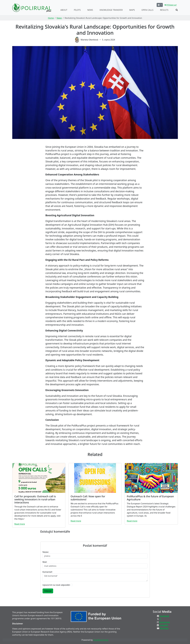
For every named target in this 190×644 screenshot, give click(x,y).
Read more (20, 524)
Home (51, 18)
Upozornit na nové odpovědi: (56, 585)
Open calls (147, 10)
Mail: (45, 562)
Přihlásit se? (171, 5)
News (90, 10)
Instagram (165, 622)
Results (164, 10)
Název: (46, 552)
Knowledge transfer (111, 10)
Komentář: (48, 572)
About (64, 10)
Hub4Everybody (101, 640)
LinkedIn (164, 625)
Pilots (77, 10)
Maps (132, 10)
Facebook (164, 616)
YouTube (164, 628)
